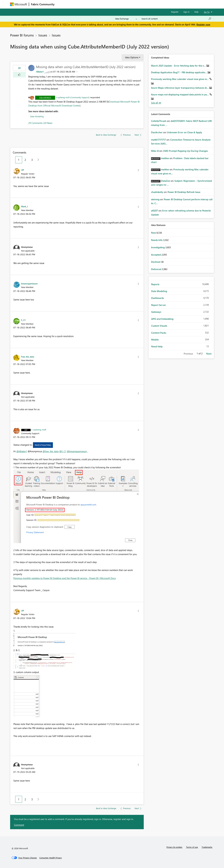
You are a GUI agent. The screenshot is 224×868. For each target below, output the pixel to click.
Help (196, 12)
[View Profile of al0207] (154, 211)
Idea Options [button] (132, 57)
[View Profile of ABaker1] (40, 72)
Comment (19, 825)
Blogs (116, 4)
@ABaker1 (22, 451)
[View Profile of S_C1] (23, 320)
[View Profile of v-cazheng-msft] (39, 429)
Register (175, 12)
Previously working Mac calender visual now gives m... (180, 79)
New (154, 233)
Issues (43, 35)
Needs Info (157, 240)
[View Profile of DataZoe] (166, 181)
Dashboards (157, 298)
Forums (62, 4)
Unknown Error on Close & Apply (184, 132)
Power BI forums (22, 35)
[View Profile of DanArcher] (157, 132)
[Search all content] (176, 19)
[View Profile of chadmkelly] (157, 192)
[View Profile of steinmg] (155, 199)
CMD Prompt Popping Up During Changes (185, 151)
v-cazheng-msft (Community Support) (73, 97)
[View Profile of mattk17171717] (158, 140)
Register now (203, 24)
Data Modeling (37, 116)
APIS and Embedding (162, 319)
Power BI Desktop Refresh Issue (184, 192)
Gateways (156, 312)
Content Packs (159, 333)
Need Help (157, 346)
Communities (102, 4)
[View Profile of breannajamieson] (29, 283)
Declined (156, 262)
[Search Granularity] (126, 19)
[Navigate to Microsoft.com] (19, 4)
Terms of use (192, 847)
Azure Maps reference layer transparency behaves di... (180, 88)
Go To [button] (207, 12)
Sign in (186, 12)
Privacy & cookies (174, 847)
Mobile (155, 340)
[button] (19, 75)
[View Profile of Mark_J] (25, 206)
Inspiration (75, 4)
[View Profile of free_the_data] (28, 357)
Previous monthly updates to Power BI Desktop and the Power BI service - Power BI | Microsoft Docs (65, 578)
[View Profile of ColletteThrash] (159, 121)
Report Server (159, 305)
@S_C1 (63, 451)
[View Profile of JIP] (23, 170)
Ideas (88, 4)
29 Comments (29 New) (40, 123)
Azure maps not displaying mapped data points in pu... (180, 94)
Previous (188, 354)
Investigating (43, 445)
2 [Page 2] (25, 160)
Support (141, 4)
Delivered (45, 98)
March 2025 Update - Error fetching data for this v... (179, 66)
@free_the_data (51, 451)
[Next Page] (37, 160)
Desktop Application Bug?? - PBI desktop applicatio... (179, 72)
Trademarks (207, 847)
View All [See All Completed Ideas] (156, 103)
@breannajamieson (77, 451)
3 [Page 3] (32, 160)
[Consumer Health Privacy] (51, 858)
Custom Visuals (159, 326)
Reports (155, 284)
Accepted (156, 255)
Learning (128, 4)
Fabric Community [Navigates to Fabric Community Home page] (43, 4)
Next (209, 354)
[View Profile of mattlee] (165, 158)
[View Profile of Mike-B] (155, 151)
